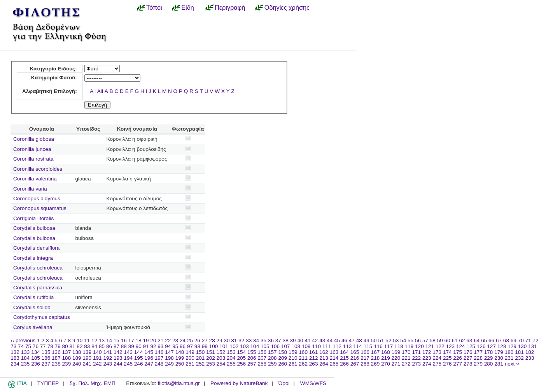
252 (200, 364)
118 (399, 346)
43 (322, 340)
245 (128, 364)
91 (146, 346)
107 (286, 346)
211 (303, 358)
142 (118, 352)
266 (344, 364)
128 (502, 346)
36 (271, 340)
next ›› (512, 364)
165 (355, 352)
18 (139, 340)
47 (352, 340)
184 (25, 358)
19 (146, 340)
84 (94, 346)
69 (514, 340)
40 (300, 340)
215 (344, 358)
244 (118, 364)
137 (67, 352)
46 (344, 340)
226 (458, 358)
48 (359, 340)
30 (227, 340)
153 (231, 352)
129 (512, 346)
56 (418, 340)
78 (50, 346)
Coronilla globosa (34, 139)
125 (471, 346)
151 (211, 352)
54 (403, 340)
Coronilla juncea (32, 149)
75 (28, 346)
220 (396, 358)
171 (416, 352)
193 (118, 358)
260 (283, 364)
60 (447, 340)
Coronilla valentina (35, 179)
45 (337, 340)
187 (56, 358)
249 (169, 364)
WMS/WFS (313, 383)
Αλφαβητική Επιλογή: (50, 91)
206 (252, 358)
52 (388, 340)
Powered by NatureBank (239, 383)
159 (293, 352)
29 (220, 340)
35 (263, 340)
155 (252, 352)
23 (175, 340)
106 (275, 346)
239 (67, 364)
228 (478, 358)
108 (296, 346)
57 (425, 340)
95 (175, 346)
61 (455, 340)
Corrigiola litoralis (33, 218)
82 (80, 346)
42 (315, 340)
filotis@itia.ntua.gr (178, 383)
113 (347, 346)
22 (168, 340)
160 (303, 352)
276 (447, 364)
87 (116, 346)
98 (197, 346)
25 (190, 340)
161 (314, 352)
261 (293, 364)
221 (406, 358)
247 (149, 364)
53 (396, 340)
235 (25, 364)
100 (214, 346)
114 (358, 346)
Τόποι (154, 7)
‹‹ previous (23, 340)
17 (131, 340)
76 (36, 346)
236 (36, 364)
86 (109, 346)
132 (15, 352)
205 (242, 358)
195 (139, 358)
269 (375, 364)
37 (278, 340)
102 (234, 346)
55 (410, 340)
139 (87, 352)
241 (87, 364)
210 (293, 358)
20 (153, 340)
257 (252, 364)
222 (416, 358)
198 (169, 358)
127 (491, 346)
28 (212, 340)
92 (153, 346)
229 (489, 358)
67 (499, 340)
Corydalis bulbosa (34, 228)
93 (160, 346)
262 (303, 364)
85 (102, 346)
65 (484, 340)
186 (46, 358)
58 (433, 340)
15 (116, 340)
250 (180, 364)
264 (324, 364)
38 (286, 340)
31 (234, 340)
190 (87, 358)
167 (375, 352)
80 (65, 346)
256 (242, 364)
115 (368, 346)
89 (131, 346)
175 (458, 352)
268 (365, 364)
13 (102, 340)
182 (530, 352)
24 (183, 340)
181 (519, 352)
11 (87, 340)
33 (249, 340)
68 (506, 340)
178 (489, 352)
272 (406, 364)
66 (491, 340)
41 (307, 340)
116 (378, 346)
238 (56, 364)
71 (528, 340)
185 (36, 358)
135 (46, 352)
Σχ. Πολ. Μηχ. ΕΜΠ (92, 383)
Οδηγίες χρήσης (287, 7)
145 (149, 352)
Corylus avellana (33, 327)
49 (367, 340)
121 (430, 346)
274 (427, 364)
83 (87, 346)
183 (15, 358)
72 (535, 340)
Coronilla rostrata (33, 159)
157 (272, 352)
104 (255, 346)
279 (478, 364)
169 (396, 352)
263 (314, 364)
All (93, 91)
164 (344, 352)
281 (499, 364)
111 (327, 346)
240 (77, 364)
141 (108, 352)
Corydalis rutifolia (33, 297)
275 (437, 364)
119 (409, 346)
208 (272, 358)
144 (139, 352)
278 (468, 364)
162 (324, 352)
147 (169, 352)
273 (416, 364)
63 (469, 340)
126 (481, 346)
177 (478, 352)
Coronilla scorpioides (38, 169)
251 (190, 364)
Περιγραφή (230, 7)
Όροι (284, 383)
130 (522, 346)
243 (108, 364)
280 (489, 364)
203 (221, 358)
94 (168, 346)
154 (242, 352)
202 (211, 358)
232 (519, 358)
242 (97, 364)
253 (211, 364)
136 (56, 352)
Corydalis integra (33, 258)
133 (25, 352)
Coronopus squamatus (40, 208)
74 (21, 346)
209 (283, 358)
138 (77, 352)
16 (124, 340)
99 (205, 346)
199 (180, 358)
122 (440, 346)
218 (375, 358)
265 (334, 364)
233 (530, 358)
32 (241, 340)
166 (365, 352)
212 (314, 358)
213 (324, 358)
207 (262, 358)
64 (477, 340)
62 (462, 340)
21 (160, 340)
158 (283, 352)
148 (180, 352)
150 (200, 352)
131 (533, 346)
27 (205, 340)
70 (521, 340)
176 (468, 352)
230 (499, 358)
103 (244, 346)
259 (272, 364)
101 (224, 346)
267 (355, 364)
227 (468, 358)
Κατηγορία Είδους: (53, 69)
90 (139, 346)
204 (231, 358)
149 (190, 352)
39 (293, 340)
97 (190, 346)
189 (77, 358)
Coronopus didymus (37, 199)
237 (46, 364)
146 (159, 352)
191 (97, 358)
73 (13, 346)
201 (200, 358)
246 (139, 364)
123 (450, 346)
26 (197, 340)
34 (256, 340)
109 (306, 346)
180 (509, 352)
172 (427, 352)
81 (72, 346)
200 (190, 358)
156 (262, 352)
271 (396, 364)
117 (389, 346)
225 (447, 358)
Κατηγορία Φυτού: (54, 78)
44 (330, 340)
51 (381, 340)
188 (67, 358)
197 (159, 358)
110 (316, 346)
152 (221, 352)
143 (128, 352)
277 (458, 364)
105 (265, 346)
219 (386, 358)
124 (461, 346)
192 (108, 358)
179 (499, 352)
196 (149, 358)
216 (355, 358)
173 (437, 352)
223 (427, 358)
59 (440, 340)
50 (374, 340)
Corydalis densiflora (36, 248)
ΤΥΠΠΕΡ (48, 383)
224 (437, 358)
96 (183, 346)
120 (419, 346)
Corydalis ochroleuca (38, 268)
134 (36, 352)
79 (58, 346)
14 (109, 340)
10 (80, 340)
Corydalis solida (32, 307)
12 (94, 340)
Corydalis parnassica (38, 288)
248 (159, 364)
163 (334, 352)
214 (334, 358)
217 (365, 358)
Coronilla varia (30, 189)
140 (97, 352)
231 (509, 358)
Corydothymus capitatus (42, 317)
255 (231, 364)
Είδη (188, 7)
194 (128, 358)
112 (337, 346)
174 (447, 352)
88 (124, 346)
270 (386, 364)
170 (406, 352)
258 (262, 364)
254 (221, 364)
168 (386, 352)
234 (15, 364)
